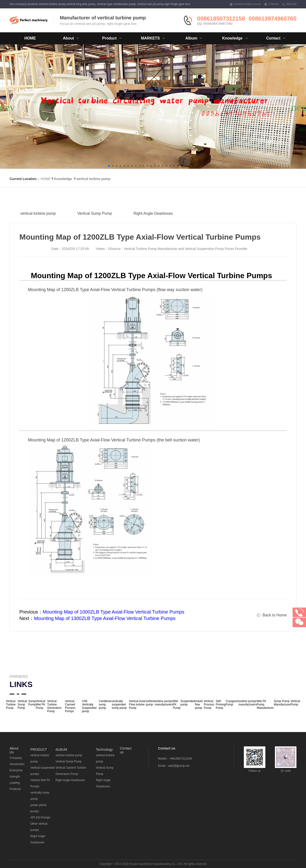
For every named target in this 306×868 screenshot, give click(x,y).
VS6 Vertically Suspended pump (89, 706)
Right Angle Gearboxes (153, 219)
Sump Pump (32, 703)
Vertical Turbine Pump (11, 705)
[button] (109, 166)
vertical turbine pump (93, 179)
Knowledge (63, 179)
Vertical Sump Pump (95, 219)
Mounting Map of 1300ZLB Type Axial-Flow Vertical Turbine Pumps (105, 618)
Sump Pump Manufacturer (282, 703)
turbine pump (150, 703)
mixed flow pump (199, 705)
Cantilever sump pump (105, 705)
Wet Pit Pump (177, 705)
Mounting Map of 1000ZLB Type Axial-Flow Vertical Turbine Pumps (114, 612)
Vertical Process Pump (209, 705)
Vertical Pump (295, 703)
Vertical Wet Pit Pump (41, 705)
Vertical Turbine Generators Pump (54, 706)
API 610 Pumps (40, 817)
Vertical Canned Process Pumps (70, 706)
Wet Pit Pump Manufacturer (265, 705)
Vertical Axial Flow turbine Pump (137, 705)
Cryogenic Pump (232, 703)
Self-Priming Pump (221, 705)
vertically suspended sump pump (119, 705)
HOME (30, 38)
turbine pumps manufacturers (164, 703)
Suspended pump (188, 703)
